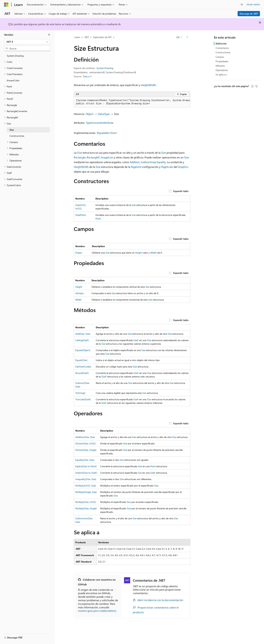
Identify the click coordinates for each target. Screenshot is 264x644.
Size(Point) (81, 215)
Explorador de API (102, 37)
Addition (135, 162)
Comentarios (222, 48)
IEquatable (103, 133)
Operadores (222, 70)
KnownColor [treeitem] (13, 80)
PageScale (167, 167)
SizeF (136, 340)
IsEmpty (79, 293)
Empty (79, 253)
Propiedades (222, 61)
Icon (111, 157)
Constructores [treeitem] (17, 136)
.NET (87, 37)
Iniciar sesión (253, 4)
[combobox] (27, 42)
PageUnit (136, 167)
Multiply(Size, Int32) (86, 502)
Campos (220, 57)
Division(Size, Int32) (85, 443)
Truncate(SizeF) (83, 399)
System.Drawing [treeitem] (15, 56)
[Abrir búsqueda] (242, 5)
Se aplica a (221, 74)
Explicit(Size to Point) (86, 466)
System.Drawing (105, 68)
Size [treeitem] (12, 130)
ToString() (80, 393)
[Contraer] (49, 35)
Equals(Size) (81, 360)
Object (90, 114)
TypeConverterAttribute (100, 123)
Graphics (183, 167)
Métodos (220, 66)
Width (152, 85)
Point (98, 218)
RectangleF (93, 157)
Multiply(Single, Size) (86, 492)
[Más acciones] (187, 37)
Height (145, 85)
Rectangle (80, 157)
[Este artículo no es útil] (256, 86)
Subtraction (148, 162)
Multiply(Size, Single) (86, 508)
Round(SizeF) (82, 373)
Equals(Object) (83, 350)
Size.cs (86, 76)
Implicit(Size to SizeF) (86, 473)
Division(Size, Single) (86, 450)
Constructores (223, 52)
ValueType (104, 114)
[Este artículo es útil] (252, 86)
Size (113, 133)
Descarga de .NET (249, 14)
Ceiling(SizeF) (82, 340)
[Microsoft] (6, 5)
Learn (77, 37)
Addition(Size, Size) (85, 437)
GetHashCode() (83, 367)
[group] (132, 102)
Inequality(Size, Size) (86, 479)
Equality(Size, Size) (85, 460)
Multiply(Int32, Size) (86, 486)
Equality (161, 162)
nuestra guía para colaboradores (97, 611)
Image (104, 157)
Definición (221, 44)
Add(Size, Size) (83, 334)
